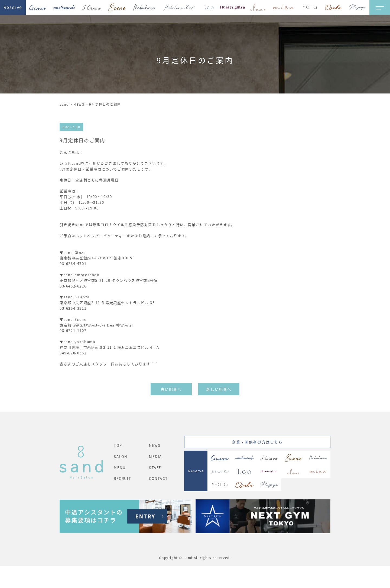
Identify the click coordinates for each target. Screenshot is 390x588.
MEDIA (155, 456)
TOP (118, 445)
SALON (121, 456)
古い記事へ (171, 389)
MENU (120, 468)
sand (64, 104)
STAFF (155, 468)
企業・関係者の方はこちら (257, 442)
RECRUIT (122, 478)
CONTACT (158, 478)
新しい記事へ (219, 389)
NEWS (79, 104)
